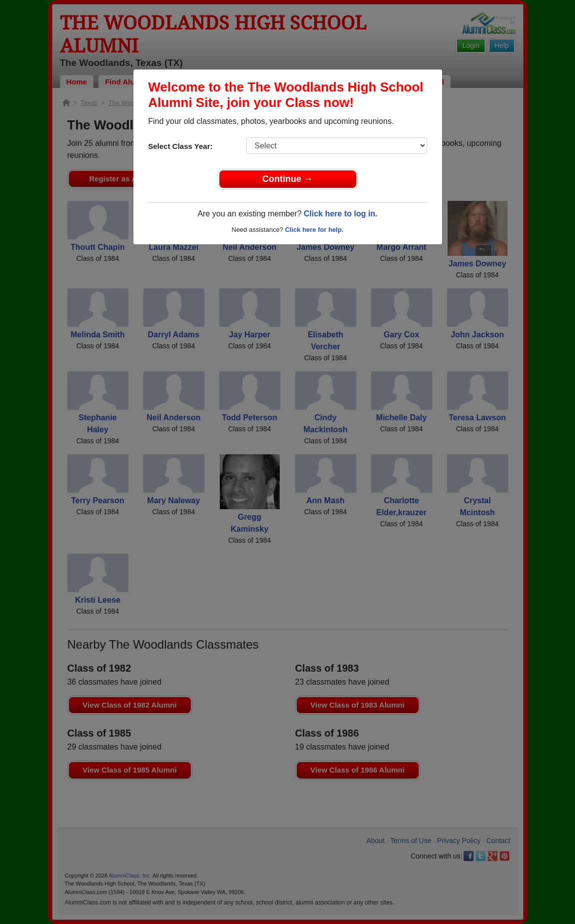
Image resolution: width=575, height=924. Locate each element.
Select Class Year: (181, 146)
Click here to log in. (341, 214)
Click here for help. (314, 230)
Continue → (287, 179)
